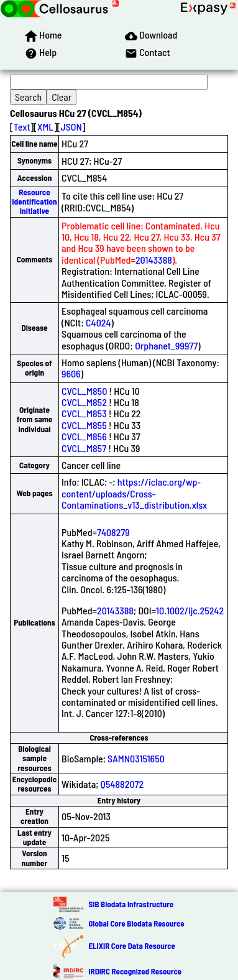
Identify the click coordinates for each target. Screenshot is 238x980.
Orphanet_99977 (166, 345)
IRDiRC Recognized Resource (135, 971)
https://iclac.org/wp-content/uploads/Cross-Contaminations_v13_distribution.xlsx (134, 493)
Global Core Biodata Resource (136, 923)
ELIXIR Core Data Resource (131, 946)
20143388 (154, 260)
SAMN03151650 (136, 758)
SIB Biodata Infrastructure (131, 904)
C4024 (98, 322)
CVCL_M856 (84, 436)
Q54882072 (122, 784)
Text (22, 127)
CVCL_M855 (84, 425)
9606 (71, 373)
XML (45, 127)
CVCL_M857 (84, 448)
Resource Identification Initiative (34, 202)
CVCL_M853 (84, 413)
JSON (71, 127)
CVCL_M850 (84, 391)
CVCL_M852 (84, 402)
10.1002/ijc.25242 (190, 610)
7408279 (113, 532)
